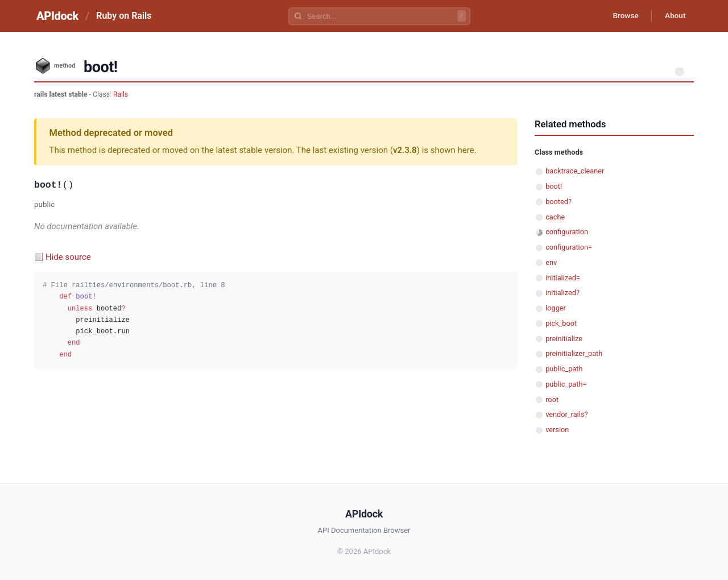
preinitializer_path (574, 353)
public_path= (566, 384)
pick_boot (561, 323)
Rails (121, 94)
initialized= (563, 278)
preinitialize (564, 339)
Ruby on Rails (124, 16)
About (674, 16)
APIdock (57, 16)
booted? (559, 202)
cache (555, 217)
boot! (554, 186)
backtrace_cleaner (575, 171)
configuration (567, 232)
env (551, 262)
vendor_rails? (566, 414)
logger (556, 308)
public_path (564, 369)
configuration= (569, 247)
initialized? (562, 293)
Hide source (68, 257)
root (552, 399)
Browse (622, 16)
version (557, 430)
